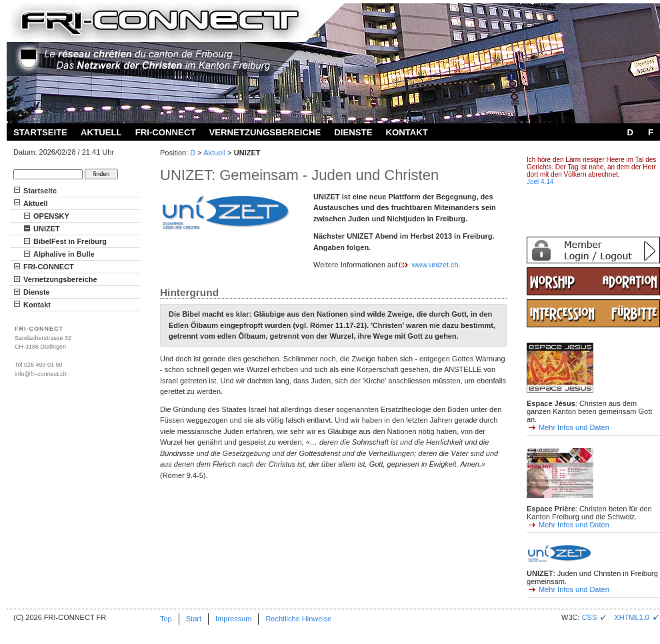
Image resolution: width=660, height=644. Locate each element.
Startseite (40, 132)
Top (166, 619)
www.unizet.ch (435, 265)
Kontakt (406, 132)
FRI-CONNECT (166, 132)
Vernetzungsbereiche (265, 132)
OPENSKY (51, 216)
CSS (595, 617)
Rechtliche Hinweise (298, 619)
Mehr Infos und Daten (574, 427)
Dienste (353, 132)
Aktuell (101, 132)
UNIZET (47, 229)
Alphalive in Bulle (64, 254)
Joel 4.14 (540, 182)
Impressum (233, 619)
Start (194, 619)
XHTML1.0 (637, 617)
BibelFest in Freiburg (70, 241)
